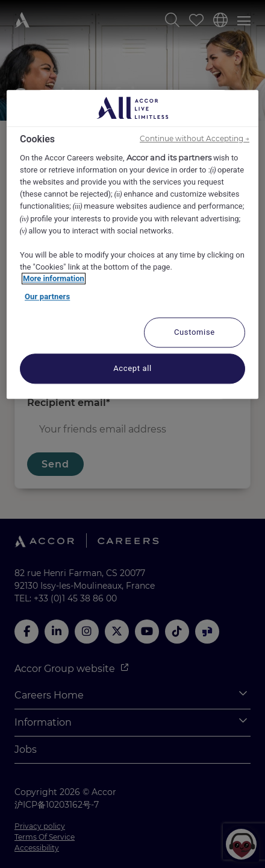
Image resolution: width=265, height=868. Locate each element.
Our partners (47, 296)
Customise (195, 333)
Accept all (132, 369)
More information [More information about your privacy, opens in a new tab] (54, 279)
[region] (132, 245)
